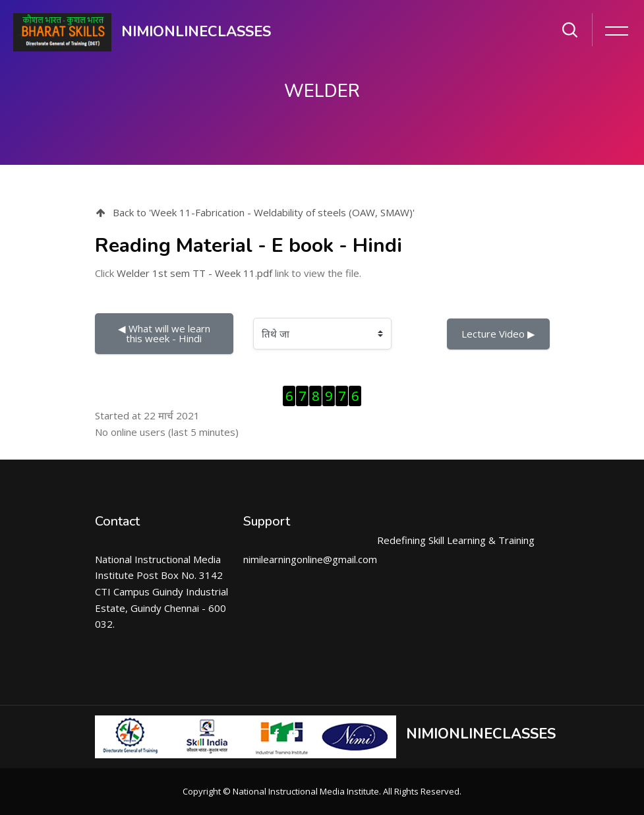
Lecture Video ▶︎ (498, 334)
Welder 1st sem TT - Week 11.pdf (194, 273)
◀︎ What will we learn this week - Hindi (165, 333)
